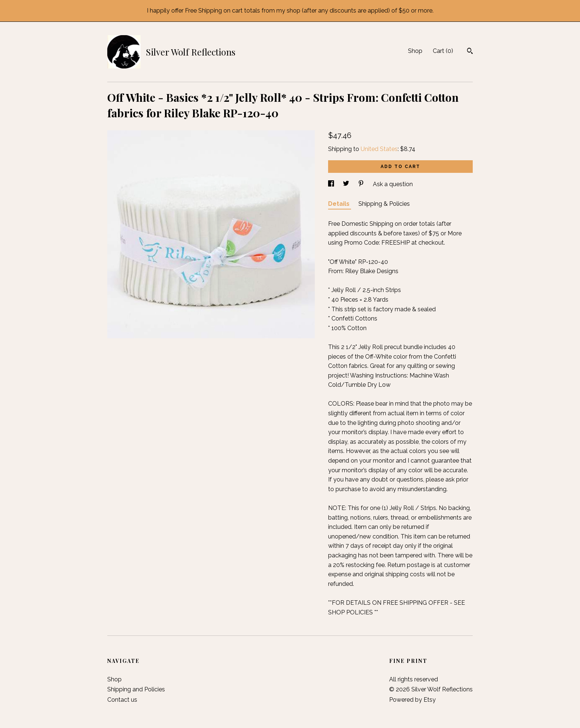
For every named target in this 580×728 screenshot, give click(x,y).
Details (340, 204)
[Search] (470, 52)
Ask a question (393, 184)
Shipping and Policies (136, 689)
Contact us (122, 700)
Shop (415, 51)
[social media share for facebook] (332, 184)
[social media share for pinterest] (362, 184)
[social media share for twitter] (347, 184)
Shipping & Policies (384, 204)
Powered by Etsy (412, 700)
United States (379, 149)
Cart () (443, 51)
